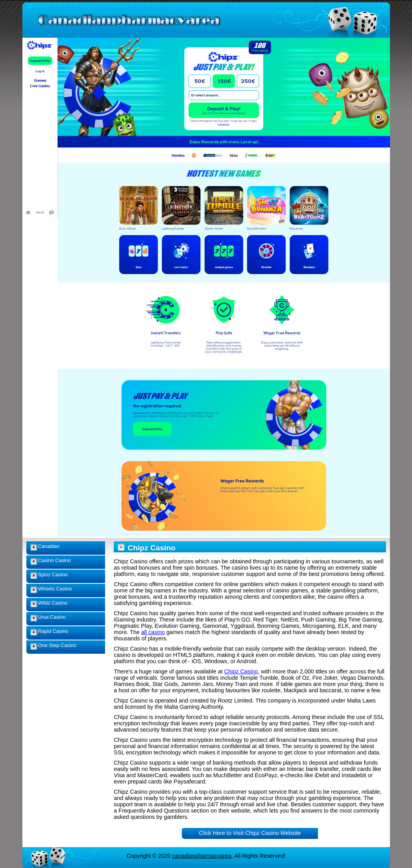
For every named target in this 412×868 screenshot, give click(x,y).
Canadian (49, 546)
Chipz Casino (241, 671)
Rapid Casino (53, 631)
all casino (153, 632)
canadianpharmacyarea (202, 856)
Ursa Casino (52, 617)
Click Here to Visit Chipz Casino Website (250, 833)
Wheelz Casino (55, 589)
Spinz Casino (53, 575)
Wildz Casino (53, 603)
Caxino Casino (55, 560)
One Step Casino (57, 645)
